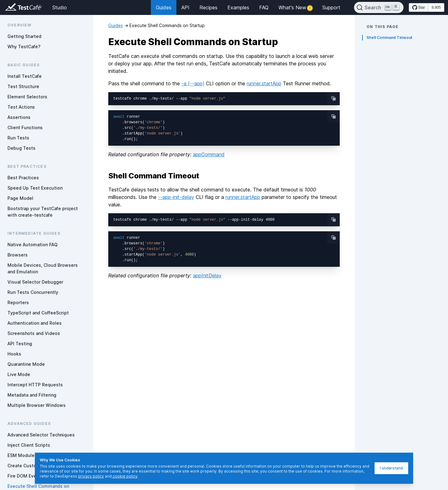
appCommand (209, 154)
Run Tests (18, 138)
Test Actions (21, 107)
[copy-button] (334, 98)
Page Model (20, 198)
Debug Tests (21, 148)
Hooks (14, 354)
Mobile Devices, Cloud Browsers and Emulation (43, 268)
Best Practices (23, 178)
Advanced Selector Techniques (41, 435)
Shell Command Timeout (389, 38)
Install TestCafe (25, 76)
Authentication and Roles (35, 323)
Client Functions (25, 127)
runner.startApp (264, 83)
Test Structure (23, 86)
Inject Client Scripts (29, 445)
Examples (238, 7)
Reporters (18, 302)
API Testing (20, 344)
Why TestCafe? (24, 47)
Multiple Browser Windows (37, 405)
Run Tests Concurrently (33, 292)
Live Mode (19, 374)
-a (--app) (193, 83)
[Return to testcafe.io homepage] (11, 7)
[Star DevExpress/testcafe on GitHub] (419, 7)
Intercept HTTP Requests (35, 385)
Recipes (208, 7)
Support (331, 7)
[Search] (379, 7)
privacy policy (91, 476)
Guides (164, 7)
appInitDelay (207, 276)
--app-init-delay (176, 197)
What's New (295, 7)
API (185, 7)
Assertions (19, 117)
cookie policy (125, 476)
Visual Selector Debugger (35, 282)
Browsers (18, 255)
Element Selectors (27, 97)
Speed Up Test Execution (35, 188)
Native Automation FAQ (33, 245)
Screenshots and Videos (34, 333)
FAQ (264, 7)
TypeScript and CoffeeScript (38, 313)
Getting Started (24, 36)
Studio (60, 7)
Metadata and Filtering (32, 395)
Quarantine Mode (26, 364)
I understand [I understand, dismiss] (391, 468)
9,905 (436, 7)
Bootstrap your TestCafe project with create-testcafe (43, 212)
